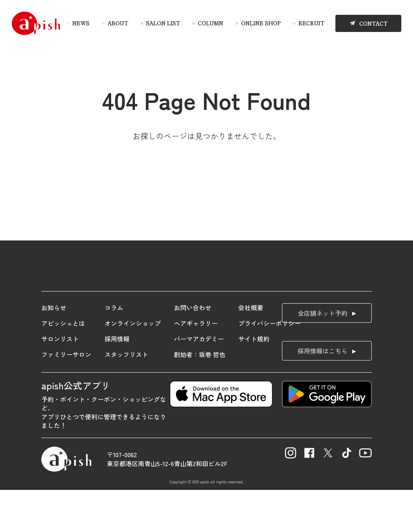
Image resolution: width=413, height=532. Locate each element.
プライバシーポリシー (269, 366)
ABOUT (118, 23)
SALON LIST (163, 23)
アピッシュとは (63, 366)
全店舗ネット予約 (323, 355)
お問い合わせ (193, 350)
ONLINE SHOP (261, 23)
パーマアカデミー (199, 381)
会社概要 (251, 350)
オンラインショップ (133, 366)
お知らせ (54, 350)
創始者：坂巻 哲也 (200, 397)
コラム (114, 350)
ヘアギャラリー (196, 366)
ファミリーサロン (66, 397)
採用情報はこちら (323, 393)
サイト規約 (254, 381)
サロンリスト (60, 381)
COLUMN (210, 23)
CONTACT (373, 23)
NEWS (81, 23)
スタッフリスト (126, 397)
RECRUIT (311, 23)
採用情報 (117, 381)
